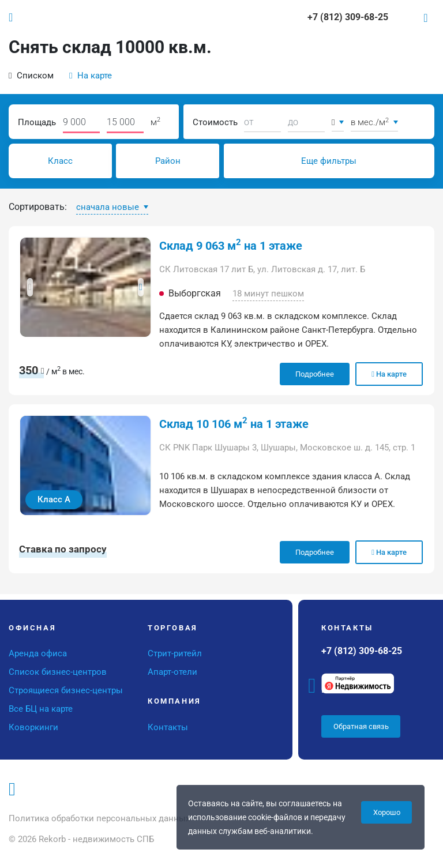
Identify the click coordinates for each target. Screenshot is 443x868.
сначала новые (109, 207)
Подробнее (315, 374)
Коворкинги (33, 727)
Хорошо (387, 812)
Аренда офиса (38, 653)
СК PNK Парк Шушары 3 (208, 448)
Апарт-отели (172, 672)
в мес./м (371, 122)
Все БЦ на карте (41, 709)
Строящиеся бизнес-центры (66, 690)
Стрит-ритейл (175, 653)
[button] (30, 287)
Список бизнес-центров (58, 672)
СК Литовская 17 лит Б (206, 269)
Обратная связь (361, 726)
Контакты (168, 727)
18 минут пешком (268, 294)
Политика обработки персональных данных (99, 818)
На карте (91, 76)
